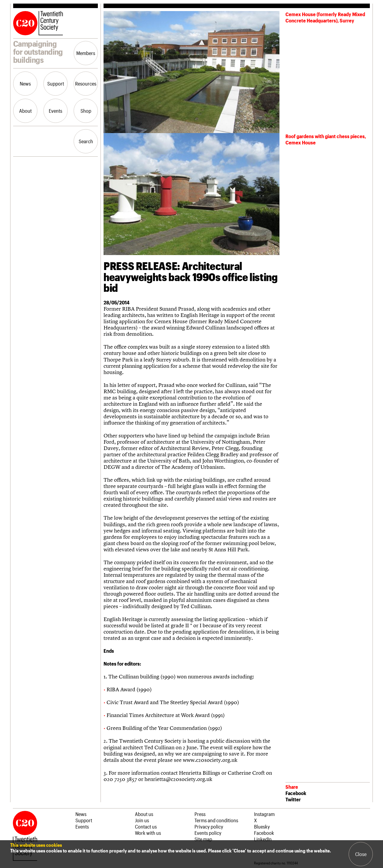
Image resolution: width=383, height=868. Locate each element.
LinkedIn (263, 839)
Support (56, 83)
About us (144, 814)
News (25, 83)
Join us (142, 820)
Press (200, 814)
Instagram (264, 814)
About (25, 111)
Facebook (296, 793)
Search (86, 141)
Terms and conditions (216, 820)
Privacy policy (209, 826)
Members (86, 53)
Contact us (146, 826)
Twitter (293, 799)
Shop (86, 111)
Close (361, 854)
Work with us (148, 833)
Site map (203, 839)
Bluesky (262, 826)
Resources (86, 83)
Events (56, 111)
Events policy (208, 833)
